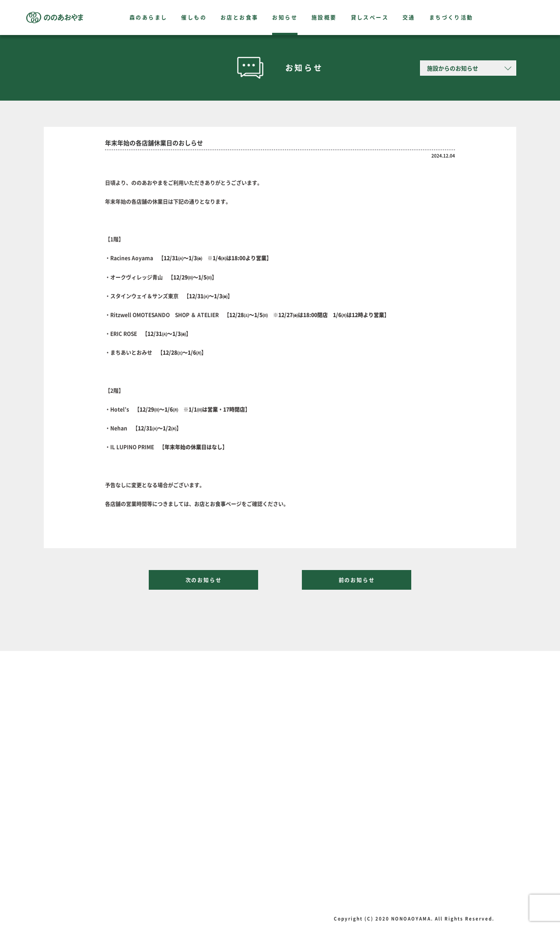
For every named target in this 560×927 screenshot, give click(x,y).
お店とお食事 (239, 17)
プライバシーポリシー (98, 871)
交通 (409, 17)
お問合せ (83, 882)
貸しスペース (370, 17)
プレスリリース (91, 849)
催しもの (194, 17)
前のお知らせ (357, 580)
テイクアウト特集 (203, 791)
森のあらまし (148, 17)
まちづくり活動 (451, 17)
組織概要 (83, 860)
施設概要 (324, 17)
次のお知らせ (204, 580)
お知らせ (285, 17)
